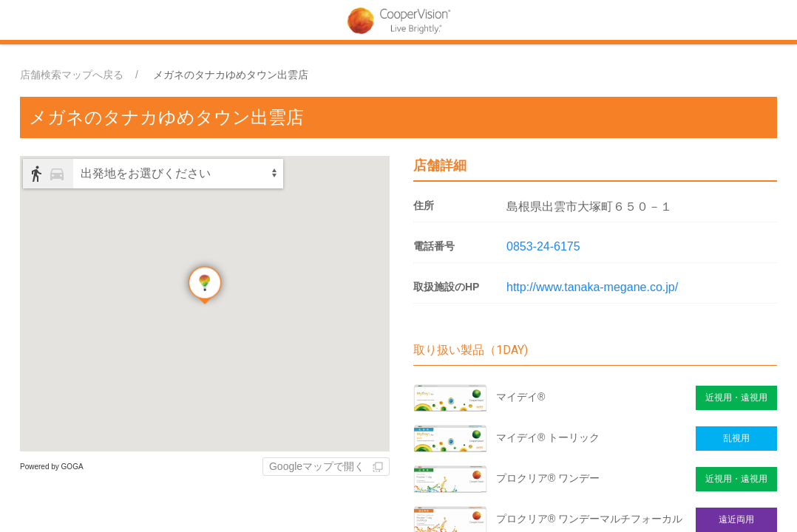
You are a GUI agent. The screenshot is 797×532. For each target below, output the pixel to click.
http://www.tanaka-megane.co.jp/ (592, 287)
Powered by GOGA (52, 467)
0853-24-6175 (543, 246)
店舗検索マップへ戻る (72, 75)
